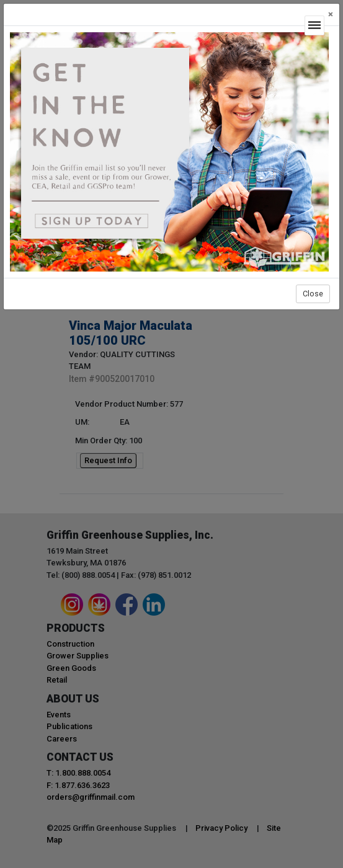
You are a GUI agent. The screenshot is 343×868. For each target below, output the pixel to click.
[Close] (331, 15)
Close (313, 294)
